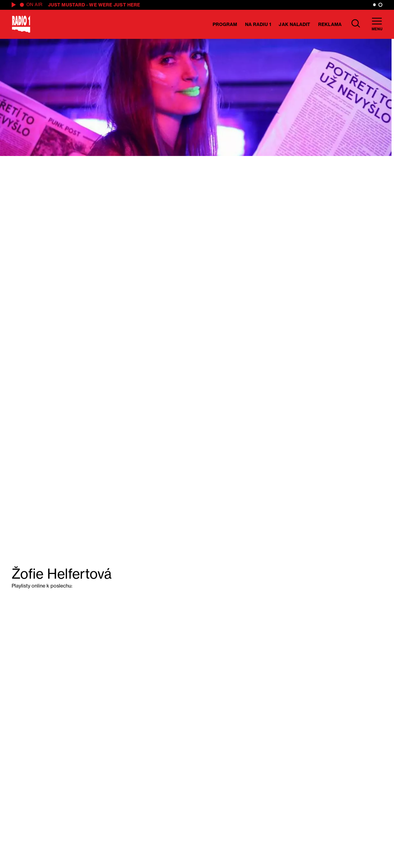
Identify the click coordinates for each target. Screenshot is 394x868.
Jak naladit (294, 24)
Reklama (330, 24)
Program (225, 24)
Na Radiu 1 (258, 24)
